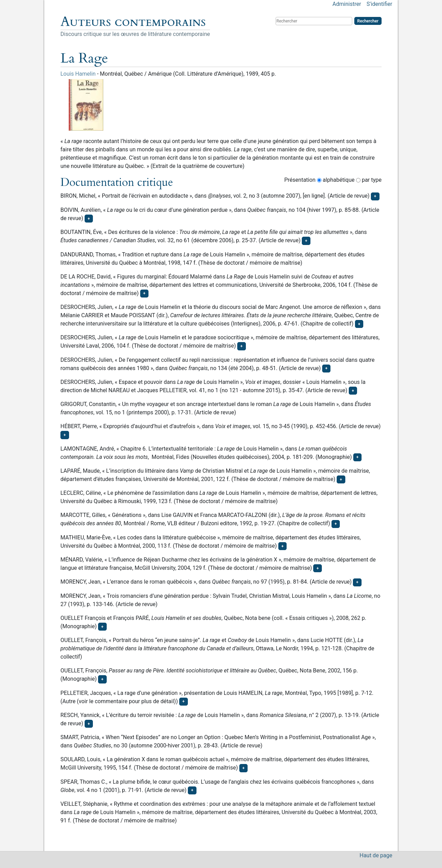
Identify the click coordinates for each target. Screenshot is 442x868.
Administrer (347, 4)
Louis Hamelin (78, 74)
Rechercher (368, 21)
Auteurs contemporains (133, 22)
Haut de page (376, 855)
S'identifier (379, 4)
